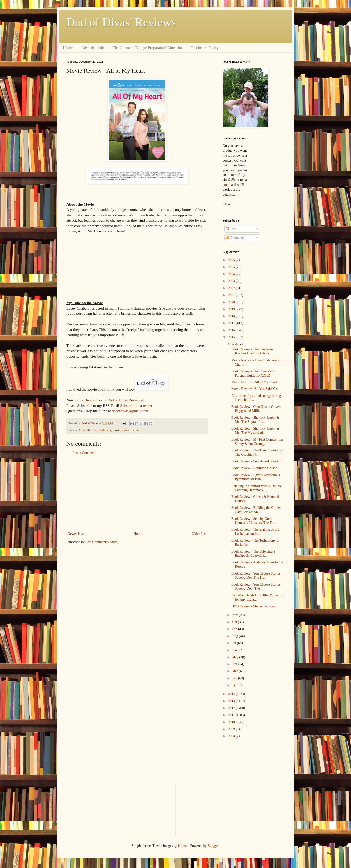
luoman (183, 846)
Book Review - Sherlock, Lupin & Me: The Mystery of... (255, 431)
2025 (232, 267)
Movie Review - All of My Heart (254, 382)
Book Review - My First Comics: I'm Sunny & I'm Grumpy (257, 442)
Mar (235, 671)
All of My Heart (88, 430)
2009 (232, 729)
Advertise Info (93, 48)
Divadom (91, 400)
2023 (232, 281)
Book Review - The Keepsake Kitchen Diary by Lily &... (252, 351)
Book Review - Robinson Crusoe (254, 468)
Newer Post (76, 534)
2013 (232, 701)
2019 (232, 309)
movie (116, 430)
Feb (235, 678)
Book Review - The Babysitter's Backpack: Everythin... (253, 554)
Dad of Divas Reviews (125, 400)
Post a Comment (84, 453)
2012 (232, 708)
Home (68, 48)
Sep (235, 629)
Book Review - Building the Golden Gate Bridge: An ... (256, 510)
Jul (234, 643)
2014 (232, 694)
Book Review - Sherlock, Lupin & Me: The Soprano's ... (255, 420)
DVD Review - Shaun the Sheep (254, 606)
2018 (232, 316)
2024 (232, 274)
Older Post (199, 534)
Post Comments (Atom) (102, 542)
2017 (232, 323)
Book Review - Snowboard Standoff (257, 461)
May (236, 657)
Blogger (213, 846)
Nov (235, 615)
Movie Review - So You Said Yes (254, 389)
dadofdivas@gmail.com (130, 411)
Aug (235, 636)
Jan (235, 685)
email (226, 185)
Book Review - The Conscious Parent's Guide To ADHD (253, 373)
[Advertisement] (137, 493)
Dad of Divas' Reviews (121, 22)
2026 (232, 260)
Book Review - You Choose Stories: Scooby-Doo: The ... (256, 587)
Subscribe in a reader (136, 405)
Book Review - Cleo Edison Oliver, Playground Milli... (256, 409)
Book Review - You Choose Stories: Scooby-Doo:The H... (256, 576)
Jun (235, 650)
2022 (232, 288)
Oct (235, 622)
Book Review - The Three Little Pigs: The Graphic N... (257, 452)
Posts (231, 229)
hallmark (105, 430)
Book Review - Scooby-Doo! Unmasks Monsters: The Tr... (253, 521)
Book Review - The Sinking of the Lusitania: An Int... (255, 532)
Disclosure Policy (205, 48)
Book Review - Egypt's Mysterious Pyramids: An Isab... (256, 477)
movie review (131, 430)
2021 (232, 295)
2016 (232, 330)
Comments (235, 238)
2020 (232, 302)
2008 (232, 736)
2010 (232, 722)
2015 (232, 337)
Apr (235, 664)
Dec (235, 343)
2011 (232, 715)
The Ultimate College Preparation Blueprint (147, 48)
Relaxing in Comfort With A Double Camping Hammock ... (256, 488)
